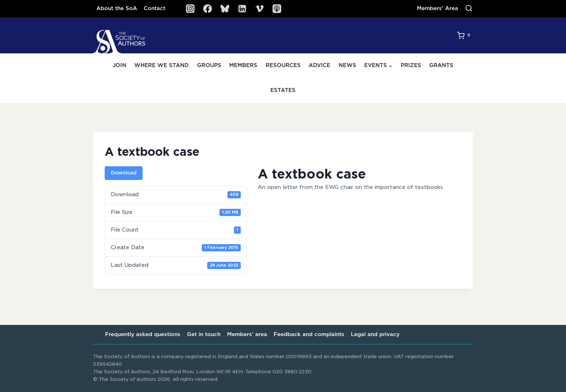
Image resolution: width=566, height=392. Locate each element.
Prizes (411, 65)
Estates (283, 90)
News (347, 65)
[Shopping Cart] (465, 35)
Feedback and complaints (309, 334)
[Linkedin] (242, 9)
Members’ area (247, 334)
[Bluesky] (225, 9)
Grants (441, 65)
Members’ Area (437, 8)
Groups (209, 65)
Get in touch (204, 334)
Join (119, 65)
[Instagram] (190, 9)
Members (243, 65)
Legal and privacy (375, 334)
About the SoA (117, 8)
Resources (283, 65)
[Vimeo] (260, 9)
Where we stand (162, 65)
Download (124, 173)
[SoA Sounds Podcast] (277, 9)
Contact (154, 8)
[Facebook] (208, 9)
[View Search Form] (469, 9)
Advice (319, 65)
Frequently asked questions (143, 334)
